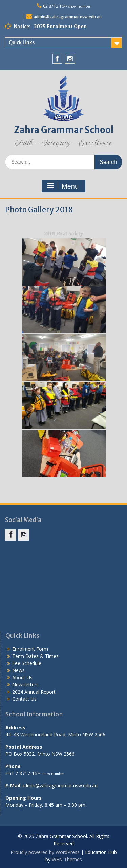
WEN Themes (67, 859)
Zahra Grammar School (64, 130)
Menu (63, 186)
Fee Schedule (27, 663)
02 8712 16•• (67, 6)
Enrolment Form (30, 649)
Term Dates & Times (35, 656)
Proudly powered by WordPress (45, 852)
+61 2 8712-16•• (35, 773)
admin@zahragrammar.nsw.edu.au (68, 17)
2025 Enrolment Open (60, 27)
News (18, 670)
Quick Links (22, 42)
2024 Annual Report (34, 692)
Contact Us (24, 699)
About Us (22, 677)
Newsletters (25, 685)
